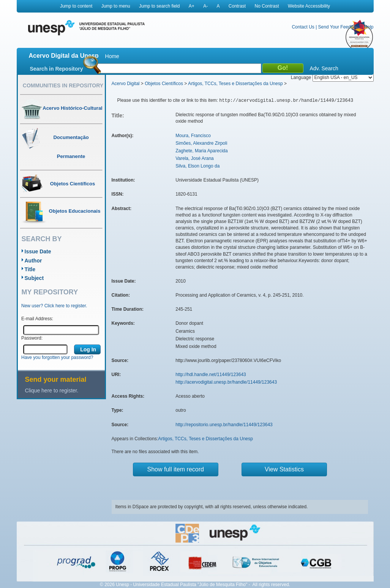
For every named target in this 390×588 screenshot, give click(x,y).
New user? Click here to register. (54, 306)
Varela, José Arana (195, 158)
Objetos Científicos (164, 84)
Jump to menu (116, 6)
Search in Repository (57, 69)
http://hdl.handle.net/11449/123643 (211, 375)
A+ (192, 6)
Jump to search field (159, 6)
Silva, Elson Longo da (197, 166)
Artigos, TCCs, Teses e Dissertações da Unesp (235, 84)
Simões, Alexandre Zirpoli (201, 143)
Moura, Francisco (193, 136)
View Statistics (284, 469)
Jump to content (76, 6)
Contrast (237, 6)
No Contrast (267, 6)
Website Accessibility (309, 6)
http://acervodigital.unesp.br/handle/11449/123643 (226, 382)
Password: (32, 338)
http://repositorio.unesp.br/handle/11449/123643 (224, 425)
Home (112, 56)
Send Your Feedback (339, 27)
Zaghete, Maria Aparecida (201, 151)
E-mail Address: (37, 319)
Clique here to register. (52, 390)
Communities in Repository (63, 85)
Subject (34, 278)
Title (30, 269)
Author (33, 261)
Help (369, 27)
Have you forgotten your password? (57, 357)
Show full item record (176, 469)
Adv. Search (324, 68)
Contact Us (303, 27)
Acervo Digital (126, 84)
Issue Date (38, 251)
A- (205, 6)
